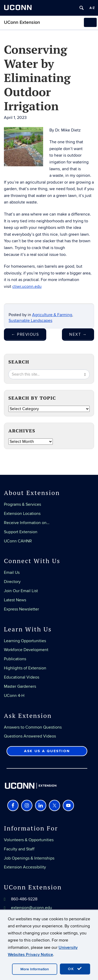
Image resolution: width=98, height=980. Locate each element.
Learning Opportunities (25, 641)
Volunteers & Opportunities (29, 840)
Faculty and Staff (19, 849)
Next (78, 334)
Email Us (12, 572)
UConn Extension (22, 22)
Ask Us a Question (47, 751)
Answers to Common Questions (33, 727)
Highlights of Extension (25, 668)
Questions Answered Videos (30, 736)
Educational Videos (22, 677)
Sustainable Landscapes (30, 321)
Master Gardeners (20, 686)
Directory (12, 582)
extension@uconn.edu (31, 908)
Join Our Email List (21, 591)
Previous (25, 334)
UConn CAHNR (18, 541)
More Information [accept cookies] (35, 969)
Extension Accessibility (25, 867)
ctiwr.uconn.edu (27, 287)
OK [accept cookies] (75, 969)
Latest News (15, 600)
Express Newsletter (21, 609)
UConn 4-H (14, 696)
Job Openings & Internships (29, 858)
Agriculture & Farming (52, 315)
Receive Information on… (27, 523)
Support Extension (21, 532)
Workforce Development (26, 650)
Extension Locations (22, 514)
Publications (15, 659)
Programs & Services (22, 504)
